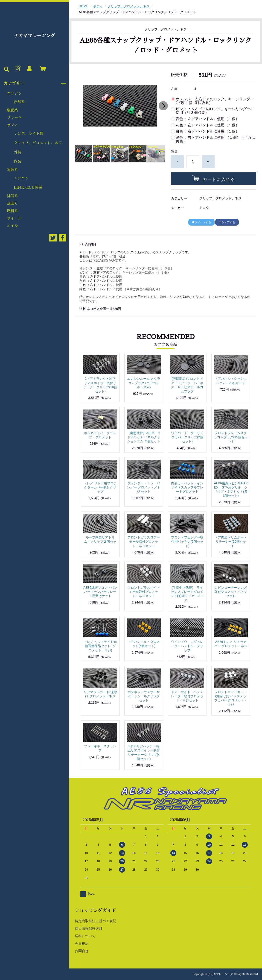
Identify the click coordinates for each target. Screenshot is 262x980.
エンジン (14, 94)
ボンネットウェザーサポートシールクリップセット (144, 696)
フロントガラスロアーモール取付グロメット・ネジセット (144, 542)
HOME (84, 6)
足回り (12, 203)
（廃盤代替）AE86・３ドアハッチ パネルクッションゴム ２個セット (144, 437)
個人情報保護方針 (89, 928)
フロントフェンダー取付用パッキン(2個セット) (187, 542)
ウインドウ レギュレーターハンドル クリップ (187, 646)
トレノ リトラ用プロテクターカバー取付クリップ (100, 487)
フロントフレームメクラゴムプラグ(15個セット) (231, 437)
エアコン (21, 178)
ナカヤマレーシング (35, 36)
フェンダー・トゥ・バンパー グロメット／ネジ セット (144, 487)
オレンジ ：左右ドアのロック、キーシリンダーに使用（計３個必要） (215, 101)
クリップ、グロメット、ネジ (38, 143)
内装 (17, 162)
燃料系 (12, 211)
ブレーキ (14, 118)
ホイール (14, 218)
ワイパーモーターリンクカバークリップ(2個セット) (187, 437)
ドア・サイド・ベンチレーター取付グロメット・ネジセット (187, 696)
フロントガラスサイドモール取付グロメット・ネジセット (144, 592)
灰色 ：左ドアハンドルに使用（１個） (207, 125)
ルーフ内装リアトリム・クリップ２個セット (100, 542)
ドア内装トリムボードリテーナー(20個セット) (231, 542)
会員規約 (82, 943)
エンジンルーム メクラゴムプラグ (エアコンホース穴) (144, 383)
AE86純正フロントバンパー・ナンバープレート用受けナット (100, 592)
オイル (12, 226)
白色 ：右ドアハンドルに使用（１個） (207, 131)
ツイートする (201, 222)
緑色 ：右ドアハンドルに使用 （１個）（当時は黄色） (215, 139)
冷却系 (19, 102)
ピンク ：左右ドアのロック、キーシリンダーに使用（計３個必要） (215, 111)
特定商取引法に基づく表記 (96, 921)
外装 (17, 152)
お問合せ (82, 951)
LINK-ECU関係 (28, 188)
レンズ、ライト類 (29, 134)
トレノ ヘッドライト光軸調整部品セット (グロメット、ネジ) (100, 646)
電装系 (12, 170)
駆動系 (12, 110)
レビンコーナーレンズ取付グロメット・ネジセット (231, 592)
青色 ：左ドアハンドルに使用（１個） (207, 119)
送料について (85, 936)
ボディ (12, 125)
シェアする (227, 222)
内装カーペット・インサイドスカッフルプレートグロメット (187, 487)
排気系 (12, 196)
